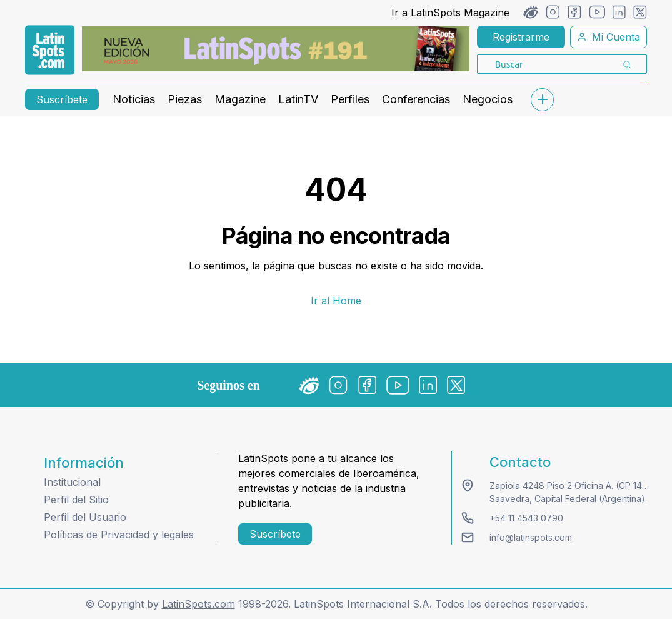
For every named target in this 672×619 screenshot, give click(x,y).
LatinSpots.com (198, 604)
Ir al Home (336, 301)
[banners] (276, 49)
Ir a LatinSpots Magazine (450, 13)
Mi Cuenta (609, 37)
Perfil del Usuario (85, 517)
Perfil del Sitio (76, 500)
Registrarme (521, 37)
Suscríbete (62, 99)
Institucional (72, 482)
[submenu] (542, 100)
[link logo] (50, 50)
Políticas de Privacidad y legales (119, 535)
